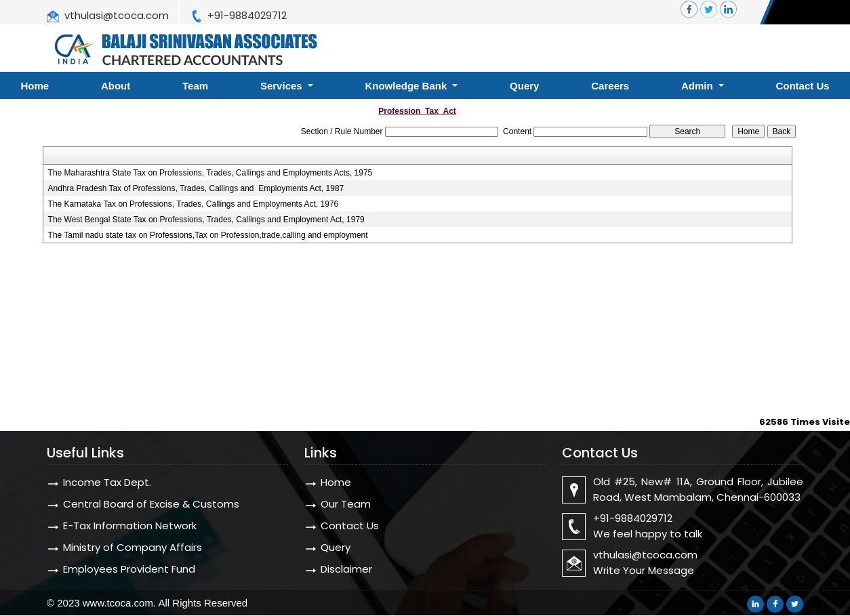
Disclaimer (346, 569)
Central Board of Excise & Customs (151, 504)
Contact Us (350, 526)
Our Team (346, 504)
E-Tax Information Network (130, 526)
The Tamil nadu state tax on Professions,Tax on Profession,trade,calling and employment (208, 235)
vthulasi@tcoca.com (117, 15)
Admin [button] (699, 86)
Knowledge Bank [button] (407, 86)
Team (195, 86)
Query (524, 86)
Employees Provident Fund (129, 569)
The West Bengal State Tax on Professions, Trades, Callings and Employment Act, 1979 (206, 220)
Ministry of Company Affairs (133, 547)
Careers (610, 86)
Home (336, 482)
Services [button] (283, 86)
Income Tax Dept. (107, 482)
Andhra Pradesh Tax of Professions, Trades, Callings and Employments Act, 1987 (196, 188)
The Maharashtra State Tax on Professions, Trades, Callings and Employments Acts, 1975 (210, 173)
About (116, 86)
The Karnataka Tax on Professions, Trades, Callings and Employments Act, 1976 (194, 204)
